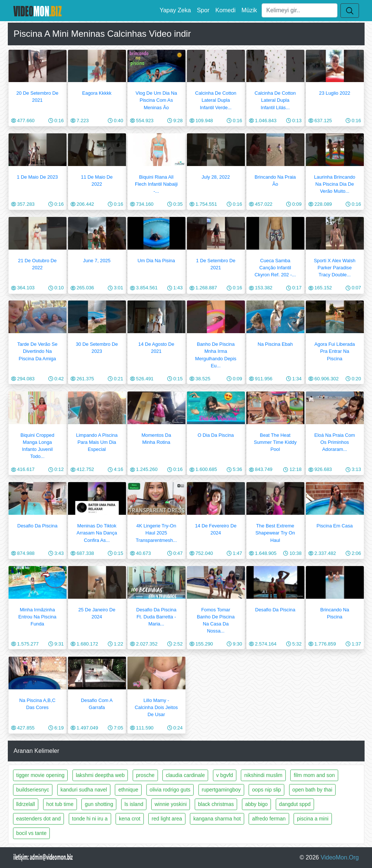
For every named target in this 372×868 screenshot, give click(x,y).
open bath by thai (312, 790)
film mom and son (314, 775)
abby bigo (257, 804)
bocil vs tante (32, 833)
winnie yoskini (171, 804)
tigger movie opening (41, 775)
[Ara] (300, 10)
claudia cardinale (185, 775)
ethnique (128, 790)
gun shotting (99, 804)
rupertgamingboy (221, 790)
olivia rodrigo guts (170, 790)
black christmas (216, 804)
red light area (167, 819)
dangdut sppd (295, 804)
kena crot (130, 819)
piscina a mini (313, 819)
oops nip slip (266, 790)
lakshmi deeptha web (100, 775)
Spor (203, 10)
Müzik (249, 10)
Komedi (225, 10)
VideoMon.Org (340, 857)
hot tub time (60, 804)
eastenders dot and (39, 819)
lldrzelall (26, 804)
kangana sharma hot (217, 819)
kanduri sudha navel (84, 790)
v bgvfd (225, 775)
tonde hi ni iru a (90, 819)
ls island (134, 804)
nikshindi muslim (263, 775)
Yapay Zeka (175, 10)
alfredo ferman (269, 819)
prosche (145, 775)
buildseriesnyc (33, 790)
